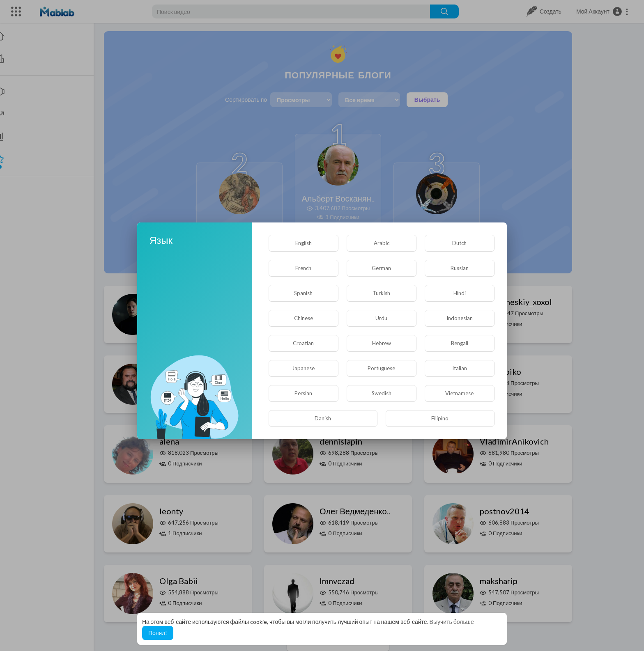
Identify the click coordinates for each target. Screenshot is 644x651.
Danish (323, 418)
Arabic (382, 243)
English (304, 243)
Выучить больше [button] (452, 622)
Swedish (382, 393)
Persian (303, 393)
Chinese (304, 318)
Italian (460, 368)
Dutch (459, 243)
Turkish (381, 293)
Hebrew (382, 343)
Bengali (460, 343)
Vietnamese (459, 393)
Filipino (440, 418)
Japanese (303, 368)
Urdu (381, 318)
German (381, 268)
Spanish (303, 293)
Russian (460, 268)
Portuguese (381, 368)
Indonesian (460, 318)
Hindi (460, 293)
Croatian (303, 343)
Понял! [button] (158, 633)
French (303, 268)
